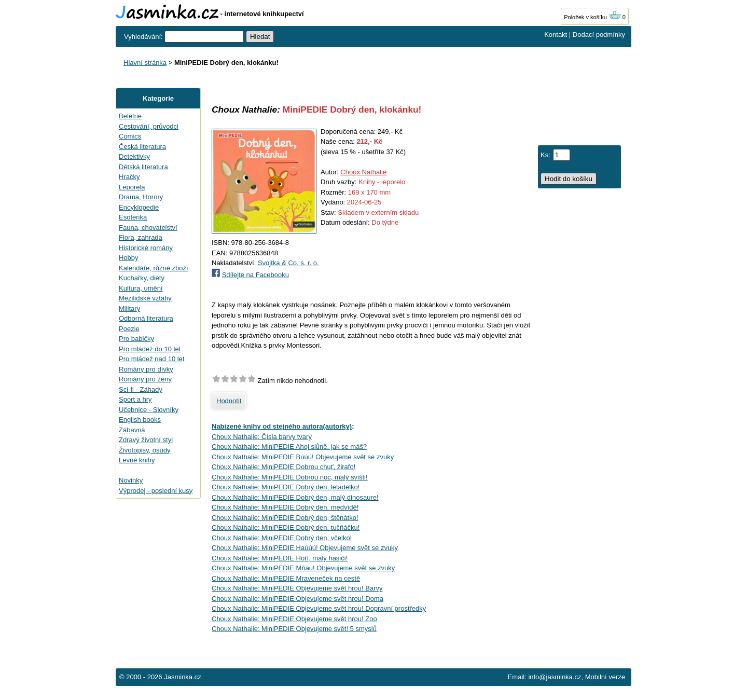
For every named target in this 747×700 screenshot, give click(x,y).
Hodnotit (229, 401)
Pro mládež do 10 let (150, 349)
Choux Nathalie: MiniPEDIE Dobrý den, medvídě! (285, 507)
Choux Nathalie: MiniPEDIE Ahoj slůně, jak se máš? (289, 447)
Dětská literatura (143, 167)
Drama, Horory (141, 197)
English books (140, 420)
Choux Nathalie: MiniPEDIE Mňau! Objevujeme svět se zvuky (303, 568)
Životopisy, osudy (144, 450)
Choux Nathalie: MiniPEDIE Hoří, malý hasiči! (280, 558)
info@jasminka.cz (555, 677)
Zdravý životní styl (146, 440)
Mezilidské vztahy (145, 298)
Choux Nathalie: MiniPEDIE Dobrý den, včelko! (282, 538)
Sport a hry (135, 399)
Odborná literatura (146, 318)
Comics (130, 136)
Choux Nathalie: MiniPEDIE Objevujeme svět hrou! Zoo (294, 619)
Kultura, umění (141, 288)
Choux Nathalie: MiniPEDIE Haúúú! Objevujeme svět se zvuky (305, 548)
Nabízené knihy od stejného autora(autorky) (282, 426)
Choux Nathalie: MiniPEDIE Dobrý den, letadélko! (286, 487)
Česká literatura (142, 147)
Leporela (132, 187)
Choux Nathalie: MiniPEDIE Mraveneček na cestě (286, 578)
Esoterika (133, 217)
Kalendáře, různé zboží (154, 268)
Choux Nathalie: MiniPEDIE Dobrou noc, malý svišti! (290, 477)
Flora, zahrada (141, 237)
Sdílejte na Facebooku (255, 275)
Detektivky (134, 156)
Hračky (129, 177)
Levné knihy (137, 460)
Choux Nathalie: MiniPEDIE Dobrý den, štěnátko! (285, 518)
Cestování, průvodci (149, 126)
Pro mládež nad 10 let (151, 359)
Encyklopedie (139, 207)
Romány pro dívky (146, 369)
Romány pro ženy (145, 379)
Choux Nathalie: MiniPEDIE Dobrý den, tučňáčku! (286, 527)
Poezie (129, 329)
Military (129, 308)
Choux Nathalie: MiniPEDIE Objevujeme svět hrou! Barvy (297, 588)
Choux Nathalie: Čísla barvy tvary (262, 437)
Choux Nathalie (363, 172)
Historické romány (146, 248)
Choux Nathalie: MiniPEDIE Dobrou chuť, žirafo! (283, 467)
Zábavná (132, 430)
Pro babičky (136, 339)
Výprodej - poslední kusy (156, 491)
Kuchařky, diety (142, 278)
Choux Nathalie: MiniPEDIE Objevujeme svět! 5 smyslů (294, 629)
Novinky (131, 480)
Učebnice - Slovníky (149, 410)
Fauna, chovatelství (148, 228)
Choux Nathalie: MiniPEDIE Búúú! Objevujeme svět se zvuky (303, 457)
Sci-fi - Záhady (141, 389)
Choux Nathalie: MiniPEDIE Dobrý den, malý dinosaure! (295, 497)
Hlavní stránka (145, 63)
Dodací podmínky (599, 35)
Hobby (129, 258)
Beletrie (130, 116)
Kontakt (556, 35)
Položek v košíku (592, 17)
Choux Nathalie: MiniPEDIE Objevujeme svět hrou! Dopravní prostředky (319, 608)
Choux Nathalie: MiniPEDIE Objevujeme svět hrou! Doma (298, 599)
